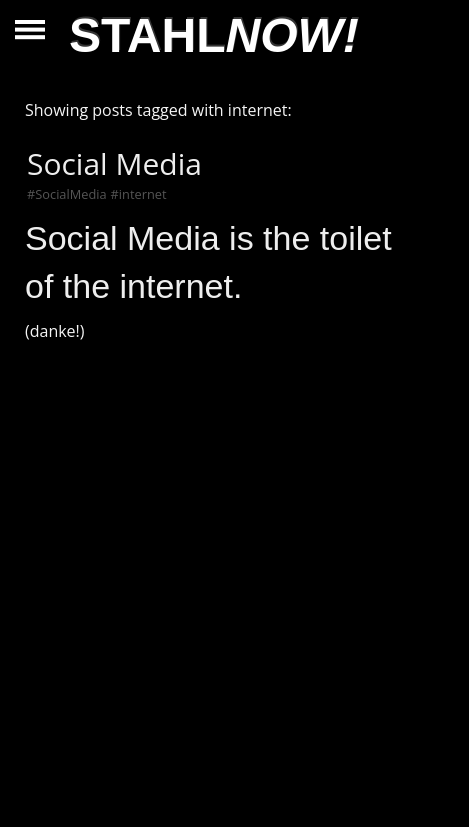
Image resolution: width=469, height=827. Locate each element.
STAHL (214, 35)
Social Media (114, 163)
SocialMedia (70, 194)
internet (143, 194)
